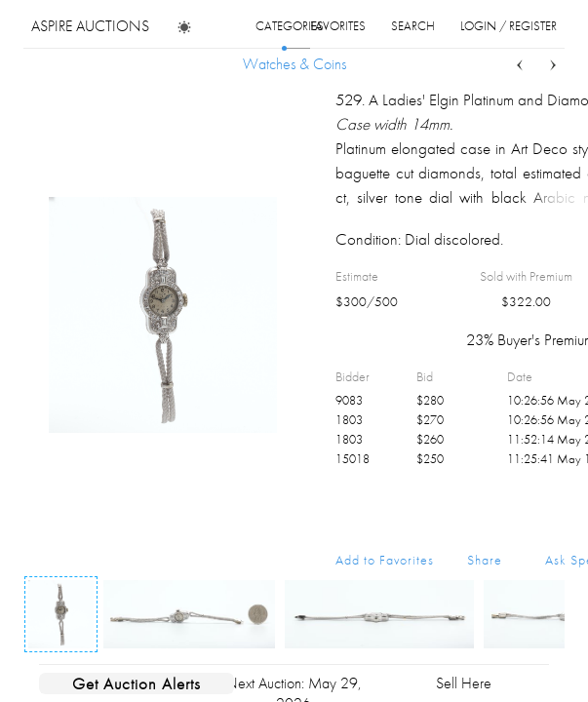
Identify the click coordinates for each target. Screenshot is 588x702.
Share (485, 560)
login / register (509, 26)
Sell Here (464, 683)
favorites (338, 26)
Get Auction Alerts (137, 683)
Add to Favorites (385, 560)
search (413, 26)
